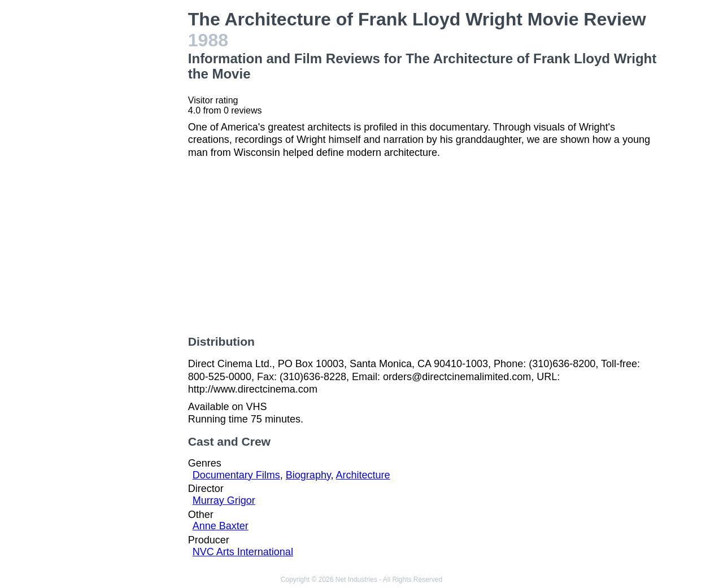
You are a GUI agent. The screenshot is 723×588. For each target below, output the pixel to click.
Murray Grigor (224, 500)
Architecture (363, 475)
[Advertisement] (127, 178)
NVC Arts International (243, 552)
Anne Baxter (221, 526)
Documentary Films (236, 475)
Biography (308, 475)
